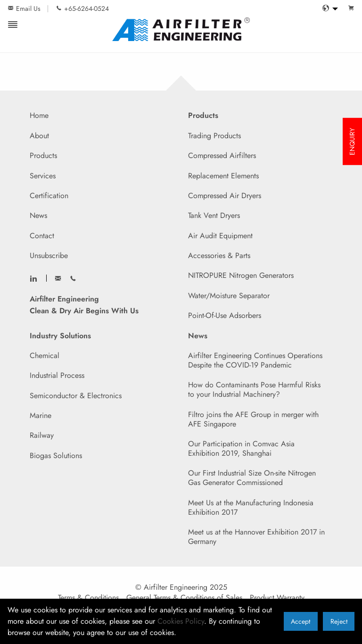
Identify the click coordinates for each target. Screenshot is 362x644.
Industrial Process (57, 375)
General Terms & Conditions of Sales (184, 598)
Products (43, 155)
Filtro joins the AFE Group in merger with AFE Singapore (253, 419)
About (39, 136)
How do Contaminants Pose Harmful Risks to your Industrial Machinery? (254, 389)
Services (43, 176)
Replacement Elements (223, 176)
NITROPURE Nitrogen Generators (241, 275)
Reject (339, 621)
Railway (42, 435)
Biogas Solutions (56, 456)
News (38, 215)
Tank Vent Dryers (214, 215)
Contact (42, 236)
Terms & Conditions (88, 598)
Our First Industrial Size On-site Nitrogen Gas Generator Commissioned (252, 478)
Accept (300, 621)
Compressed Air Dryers (225, 196)
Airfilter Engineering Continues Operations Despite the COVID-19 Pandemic (255, 360)
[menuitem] (328, 9)
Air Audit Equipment (220, 236)
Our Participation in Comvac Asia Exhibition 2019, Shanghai (241, 448)
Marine (41, 415)
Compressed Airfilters (222, 155)
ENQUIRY (352, 142)
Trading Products (214, 136)
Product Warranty (277, 598)
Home (39, 115)
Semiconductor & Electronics (76, 396)
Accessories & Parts (219, 255)
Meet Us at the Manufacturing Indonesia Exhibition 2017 (251, 507)
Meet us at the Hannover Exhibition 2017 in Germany (256, 537)
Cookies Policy (181, 621)
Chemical (45, 355)
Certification (49, 196)
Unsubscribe (49, 255)
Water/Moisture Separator (229, 296)
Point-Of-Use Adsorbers (225, 315)
